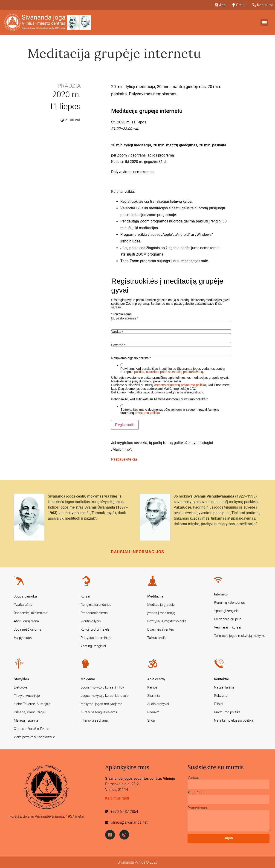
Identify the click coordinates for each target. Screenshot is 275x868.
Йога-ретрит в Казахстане (34, 737)
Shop (151, 720)
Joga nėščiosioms (27, 629)
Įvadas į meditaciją (161, 613)
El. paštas (195, 793)
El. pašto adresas (125, 318)
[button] (264, 22)
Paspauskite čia (124, 459)
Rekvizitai (221, 696)
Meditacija (155, 596)
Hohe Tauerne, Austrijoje (32, 704)
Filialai (219, 704)
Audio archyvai (158, 704)
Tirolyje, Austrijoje (27, 696)
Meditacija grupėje (161, 605)
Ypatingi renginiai (93, 646)
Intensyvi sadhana (94, 720)
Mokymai (88, 679)
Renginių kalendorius (96, 605)
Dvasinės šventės (161, 629)
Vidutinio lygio (91, 621)
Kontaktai (221, 679)
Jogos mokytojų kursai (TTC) (102, 687)
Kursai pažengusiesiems (99, 712)
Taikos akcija (157, 638)
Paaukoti (154, 712)
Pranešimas (197, 808)
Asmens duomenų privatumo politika (180, 385)
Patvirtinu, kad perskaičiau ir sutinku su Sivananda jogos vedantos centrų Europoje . (172, 370)
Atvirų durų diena (26, 621)
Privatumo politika (227, 712)
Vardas (117, 332)
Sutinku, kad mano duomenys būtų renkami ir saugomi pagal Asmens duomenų (170, 411)
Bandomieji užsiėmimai (31, 613)
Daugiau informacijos (138, 552)
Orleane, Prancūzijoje (29, 712)
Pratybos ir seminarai (96, 638)
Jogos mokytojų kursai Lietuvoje (104, 696)
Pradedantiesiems (94, 613)
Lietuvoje (20, 687)
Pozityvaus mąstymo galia (167, 621)
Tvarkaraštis (23, 605)
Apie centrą (156, 679)
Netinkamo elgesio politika (234, 720)
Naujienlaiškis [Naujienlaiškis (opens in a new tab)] (224, 687)
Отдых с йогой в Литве (32, 729)
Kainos (152, 687)
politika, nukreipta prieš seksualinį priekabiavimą (169, 372)
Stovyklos (21, 679)
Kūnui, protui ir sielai (95, 629)
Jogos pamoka (25, 596)
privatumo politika (147, 413)
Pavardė (118, 345)
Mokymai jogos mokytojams (101, 704)
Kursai (85, 596)
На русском (23, 638)
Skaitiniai (154, 696)
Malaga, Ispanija (26, 720)
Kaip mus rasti (117, 798)
